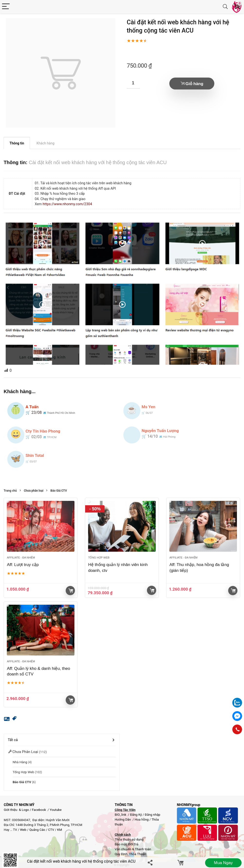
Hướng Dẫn (123, 819)
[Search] (225, 7)
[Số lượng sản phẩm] (133, 83)
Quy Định (121, 854)
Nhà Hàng (20, 762)
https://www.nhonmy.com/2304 (67, 204)
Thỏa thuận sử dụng (129, 839)
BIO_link (121, 815)
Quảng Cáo (37, 830)
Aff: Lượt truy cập (23, 565)
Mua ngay (223, 863)
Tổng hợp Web (99, 558)
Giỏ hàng (194, 84)
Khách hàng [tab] (45, 143)
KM (60, 830)
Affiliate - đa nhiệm (21, 558)
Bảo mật (121, 844)
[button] (14, 719)
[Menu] (6, 7)
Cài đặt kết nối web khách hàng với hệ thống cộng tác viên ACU (81, 861)
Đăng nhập (153, 815)
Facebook (39, 810)
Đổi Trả (133, 844)
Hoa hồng (142, 819)
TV (15, 830)
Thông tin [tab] (17, 143)
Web (23, 830)
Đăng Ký (136, 815)
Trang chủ (10, 491)
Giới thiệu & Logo (16, 810)
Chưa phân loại (34, 491)
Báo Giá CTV (59, 491)
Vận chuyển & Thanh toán (133, 849)
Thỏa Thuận (137, 854)
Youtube (56, 810)
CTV (51, 830)
